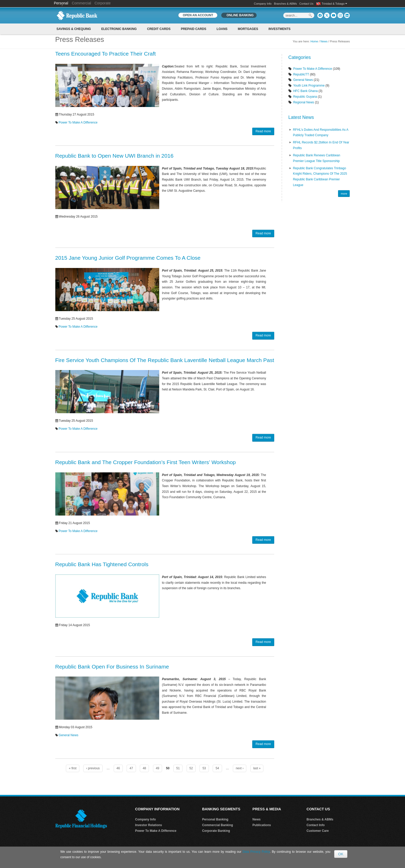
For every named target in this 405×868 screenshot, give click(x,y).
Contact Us (306, 4)
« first (72, 768)
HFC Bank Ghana (305, 91)
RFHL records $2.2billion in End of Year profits (321, 145)
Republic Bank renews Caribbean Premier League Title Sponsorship (316, 158)
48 (144, 768)
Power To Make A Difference (78, 122)
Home (314, 41)
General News (68, 735)
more (344, 194)
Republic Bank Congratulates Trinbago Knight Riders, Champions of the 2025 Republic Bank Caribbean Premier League (320, 177)
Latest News (301, 117)
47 (131, 768)
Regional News (304, 102)
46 (118, 768)
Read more (263, 131)
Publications (262, 825)
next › (240, 768)
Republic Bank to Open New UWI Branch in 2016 (114, 156)
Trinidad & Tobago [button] (335, 4)
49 (158, 768)
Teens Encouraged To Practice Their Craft (106, 54)
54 (217, 768)
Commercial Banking (217, 825)
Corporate (103, 3)
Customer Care (318, 831)
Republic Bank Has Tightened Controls (102, 564)
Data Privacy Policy (256, 852)
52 (191, 768)
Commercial (82, 3)
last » (257, 768)
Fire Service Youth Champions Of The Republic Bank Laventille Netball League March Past (165, 360)
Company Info (263, 4)
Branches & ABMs (285, 4)
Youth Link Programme (309, 86)
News (324, 41)
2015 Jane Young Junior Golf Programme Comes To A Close (128, 258)
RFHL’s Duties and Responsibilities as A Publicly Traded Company (320, 133)
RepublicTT (301, 74)
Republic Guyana (305, 97)
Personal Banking (215, 819)
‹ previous (93, 768)
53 (204, 768)
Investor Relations (149, 825)
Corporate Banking (216, 831)
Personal (62, 3)
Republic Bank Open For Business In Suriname (112, 667)
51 (178, 768)
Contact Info (316, 825)
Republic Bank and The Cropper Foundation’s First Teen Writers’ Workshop (146, 462)
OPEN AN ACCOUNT (198, 15)
